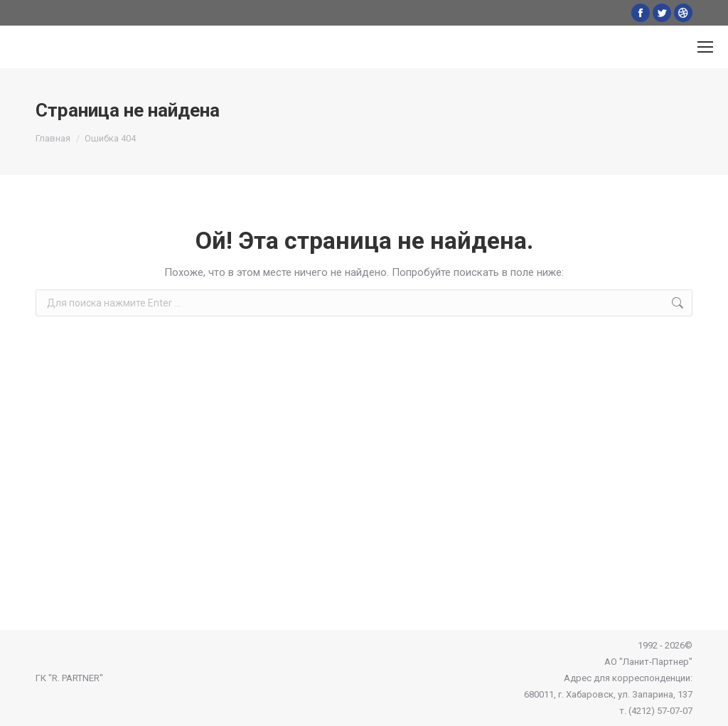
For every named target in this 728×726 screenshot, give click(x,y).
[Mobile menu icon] (705, 47)
